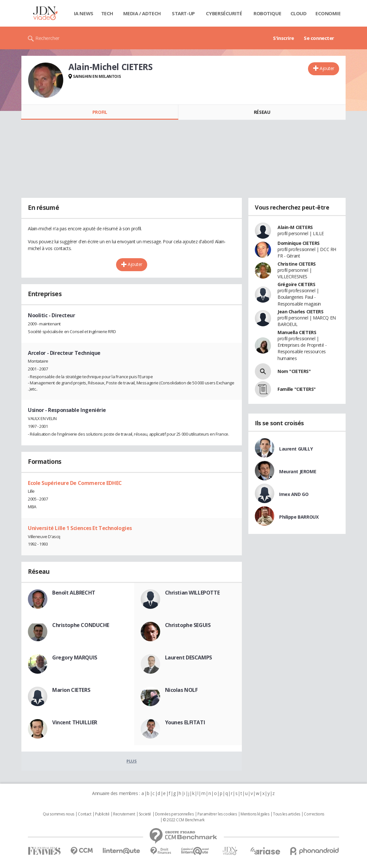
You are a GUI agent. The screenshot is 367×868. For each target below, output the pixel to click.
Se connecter (319, 38)
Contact (84, 814)
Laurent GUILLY (296, 449)
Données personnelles (174, 814)
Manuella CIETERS (297, 332)
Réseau (262, 112)
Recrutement (124, 814)
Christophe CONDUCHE (81, 625)
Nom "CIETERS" (294, 371)
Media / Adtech (142, 13)
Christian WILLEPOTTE (192, 593)
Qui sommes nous (59, 814)
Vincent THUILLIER (75, 722)
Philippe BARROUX (299, 517)
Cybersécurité (224, 13)
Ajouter (327, 68)
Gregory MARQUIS (75, 657)
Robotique (267, 13)
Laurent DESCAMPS (189, 657)
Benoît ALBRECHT (74, 593)
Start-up (183, 13)
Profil (100, 112)
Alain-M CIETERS (295, 227)
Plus (131, 761)
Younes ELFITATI (185, 722)
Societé (145, 814)
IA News (84, 13)
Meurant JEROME (298, 471)
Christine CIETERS (297, 264)
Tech (107, 13)
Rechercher (47, 38)
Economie (328, 13)
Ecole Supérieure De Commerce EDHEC (75, 483)
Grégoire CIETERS (296, 284)
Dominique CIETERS (299, 243)
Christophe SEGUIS (188, 625)
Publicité (102, 814)
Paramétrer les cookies (217, 814)
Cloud (299, 13)
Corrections (314, 814)
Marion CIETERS (71, 690)
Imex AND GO (294, 494)
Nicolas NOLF (181, 690)
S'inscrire (284, 38)
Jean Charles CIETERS (301, 312)
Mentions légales (255, 814)
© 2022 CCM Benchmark (184, 820)
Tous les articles (287, 814)
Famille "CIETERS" (297, 389)
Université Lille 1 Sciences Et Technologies (80, 528)
